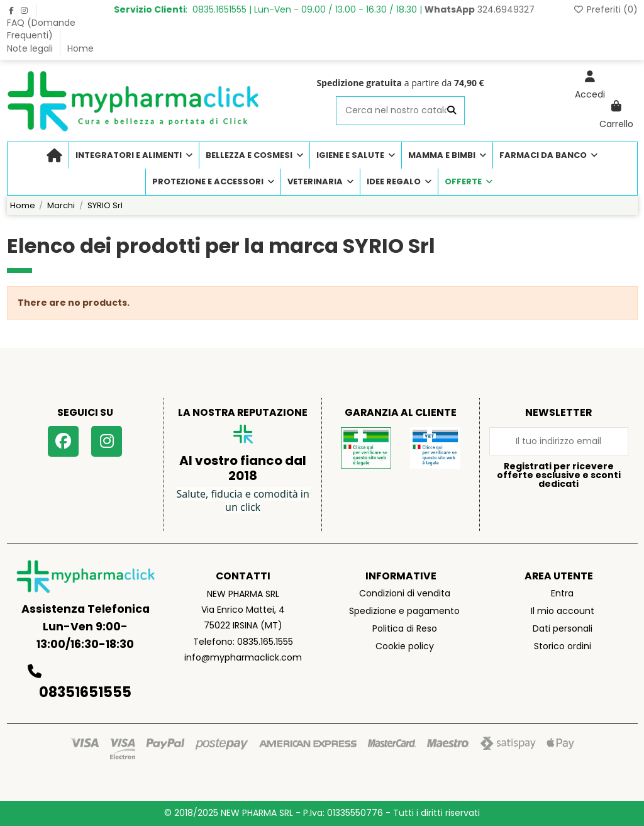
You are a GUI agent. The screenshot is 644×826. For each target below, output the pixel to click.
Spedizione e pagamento (404, 611)
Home (80, 48)
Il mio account (563, 611)
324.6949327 (480, 9)
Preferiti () (605, 9)
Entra (562, 593)
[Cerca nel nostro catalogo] (452, 110)
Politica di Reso (405, 628)
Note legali (31, 48)
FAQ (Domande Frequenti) (41, 29)
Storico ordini (563, 646)
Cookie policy (405, 646)
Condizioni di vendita (405, 593)
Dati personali (563, 628)
